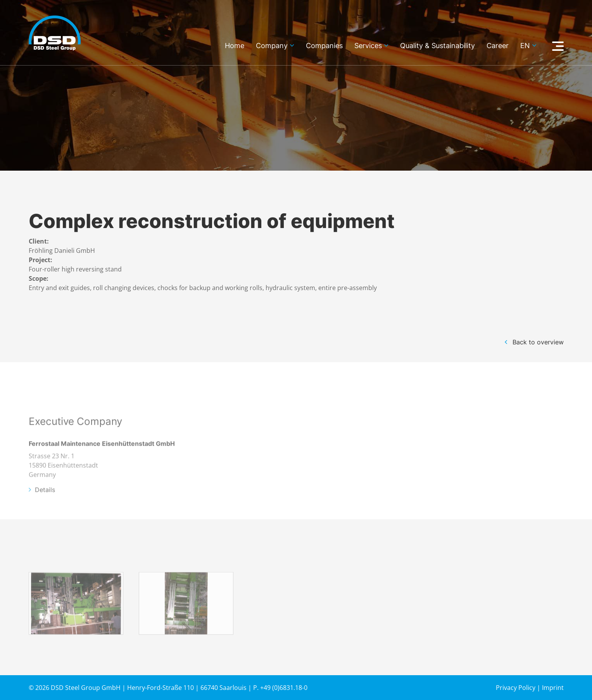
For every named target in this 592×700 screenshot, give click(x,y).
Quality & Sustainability (438, 46)
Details (45, 499)
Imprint (553, 688)
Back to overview (538, 342)
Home (235, 46)
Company (272, 46)
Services (368, 46)
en (525, 46)
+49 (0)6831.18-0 (284, 688)
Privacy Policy (516, 688)
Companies (324, 46)
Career (498, 46)
